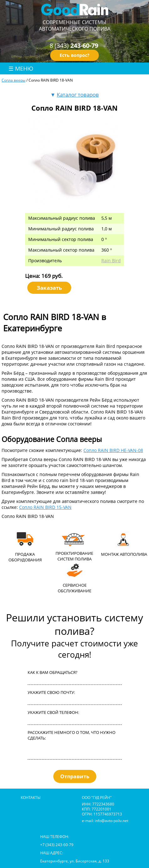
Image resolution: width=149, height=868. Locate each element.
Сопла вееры (13, 80)
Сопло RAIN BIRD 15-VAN (45, 507)
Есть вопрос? (74, 55)
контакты (31, 797)
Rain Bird (111, 261)
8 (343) (74, 45)
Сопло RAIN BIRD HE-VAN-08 (113, 450)
